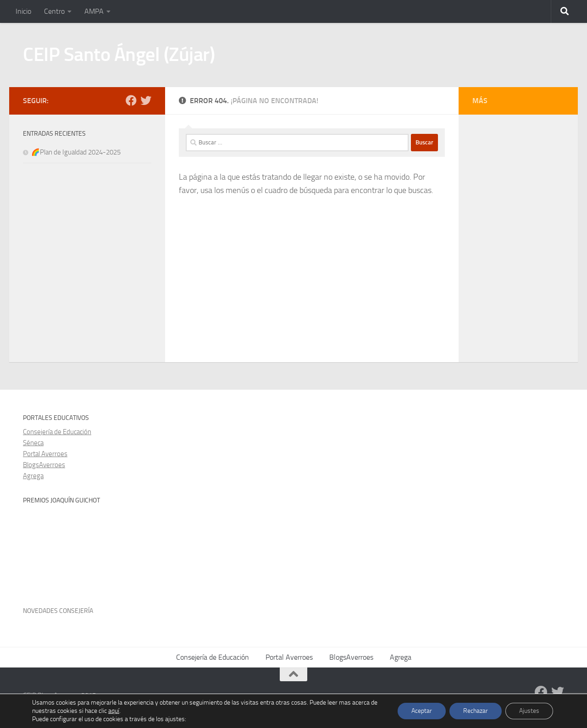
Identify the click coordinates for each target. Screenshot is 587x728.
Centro (54, 11)
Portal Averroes (45, 454)
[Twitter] (146, 100)
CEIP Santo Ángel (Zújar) (119, 55)
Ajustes (529, 711)
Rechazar (476, 711)
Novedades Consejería (58, 611)
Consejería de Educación (57, 432)
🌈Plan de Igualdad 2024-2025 (76, 152)
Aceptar (422, 711)
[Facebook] (131, 100)
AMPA (94, 11)
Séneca (33, 443)
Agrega (33, 476)
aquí (114, 711)
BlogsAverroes (44, 465)
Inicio (23, 11)
